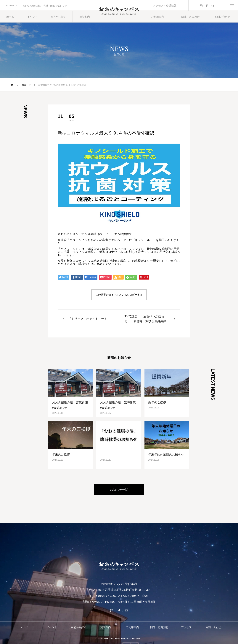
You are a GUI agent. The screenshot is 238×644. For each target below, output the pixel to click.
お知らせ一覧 (119, 490)
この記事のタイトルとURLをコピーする (119, 295)
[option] (48, 6)
